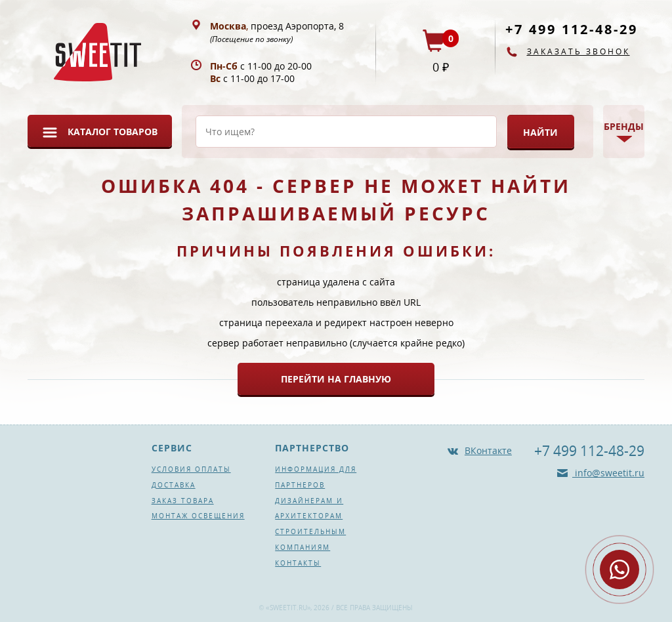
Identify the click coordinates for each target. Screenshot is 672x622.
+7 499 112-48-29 (572, 29)
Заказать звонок (578, 52)
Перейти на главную (336, 379)
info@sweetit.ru (608, 473)
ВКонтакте (488, 450)
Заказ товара (183, 501)
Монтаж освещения (198, 516)
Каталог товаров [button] (113, 132)
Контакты (298, 563)
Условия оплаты (191, 469)
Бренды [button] (624, 126)
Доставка (174, 485)
